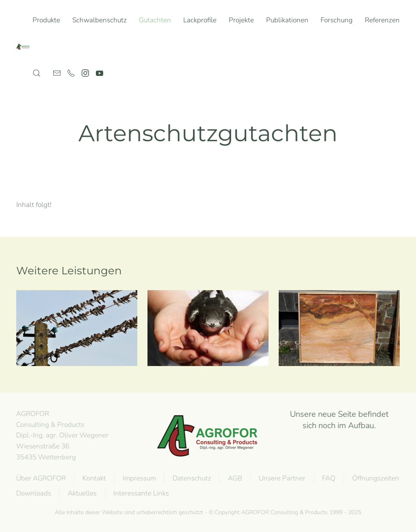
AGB (234, 478)
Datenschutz (191, 478)
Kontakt (93, 478)
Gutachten (155, 20)
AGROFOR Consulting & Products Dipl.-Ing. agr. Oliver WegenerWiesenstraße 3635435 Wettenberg (62, 435)
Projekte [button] (241, 20)
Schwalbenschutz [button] (100, 20)
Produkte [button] (46, 20)
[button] (37, 73)
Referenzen (382, 20)
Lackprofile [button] (200, 20)
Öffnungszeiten (375, 478)
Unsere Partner (281, 478)
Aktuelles (81, 493)
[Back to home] (24, 47)
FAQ (328, 478)
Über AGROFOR (40, 478)
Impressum (139, 478)
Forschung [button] (337, 20)
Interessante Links (140, 493)
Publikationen (287, 20)
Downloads (33, 493)
